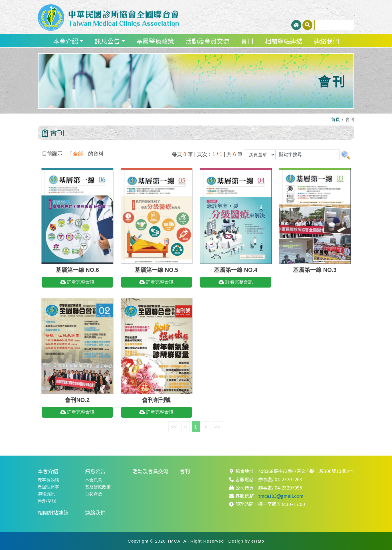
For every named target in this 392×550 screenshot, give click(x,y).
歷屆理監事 (48, 487)
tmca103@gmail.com (281, 496)
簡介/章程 (47, 501)
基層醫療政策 (155, 41)
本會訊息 (94, 480)
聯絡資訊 (46, 494)
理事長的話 (48, 480)
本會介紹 (66, 41)
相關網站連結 (284, 41)
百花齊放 (94, 494)
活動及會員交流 (207, 41)
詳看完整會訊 (77, 282)
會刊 (247, 41)
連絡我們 (326, 41)
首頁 (336, 119)
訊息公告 (107, 41)
